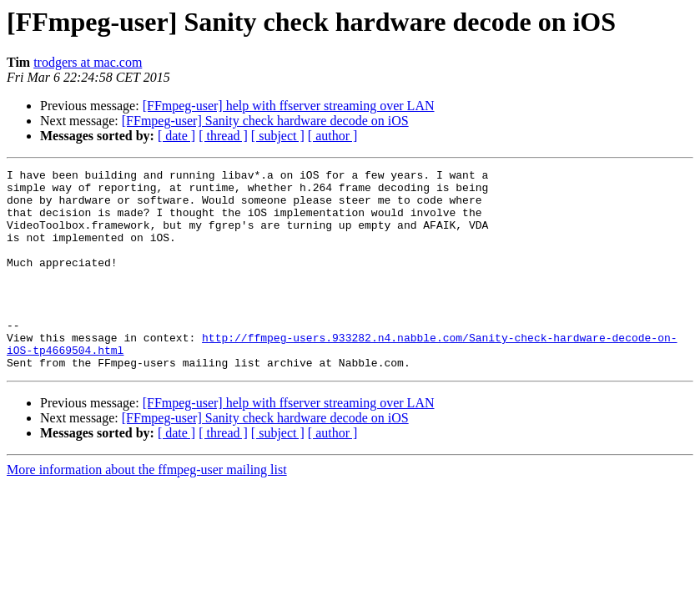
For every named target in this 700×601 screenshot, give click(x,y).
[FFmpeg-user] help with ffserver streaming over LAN (289, 106)
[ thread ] (223, 136)
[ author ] (333, 136)
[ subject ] (278, 136)
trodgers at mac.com (88, 62)
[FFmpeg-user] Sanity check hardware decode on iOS (265, 121)
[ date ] (176, 136)
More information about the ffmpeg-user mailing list (147, 510)
